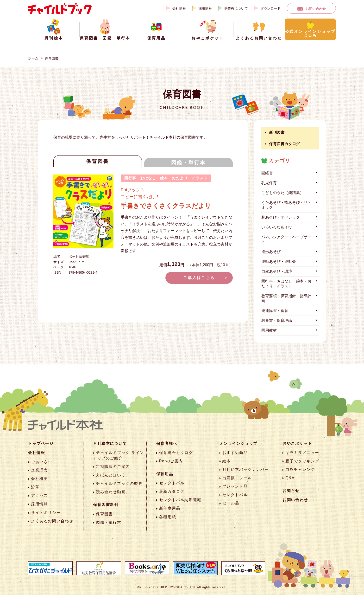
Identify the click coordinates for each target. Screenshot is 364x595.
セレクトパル (172, 483)
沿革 (35, 487)
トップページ (41, 443)
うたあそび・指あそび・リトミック (286, 205)
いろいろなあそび (277, 227)
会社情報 (179, 8)
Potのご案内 (171, 461)
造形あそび (271, 252)
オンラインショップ (238, 443)
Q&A (290, 478)
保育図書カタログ (284, 144)
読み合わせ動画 (111, 492)
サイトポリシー (46, 513)
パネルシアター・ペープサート (286, 239)
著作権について (236, 8)
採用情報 (205, 8)
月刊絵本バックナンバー (246, 469)
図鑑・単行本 (188, 162)
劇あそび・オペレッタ (281, 217)
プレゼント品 (235, 486)
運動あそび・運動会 (279, 262)
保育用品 (165, 474)
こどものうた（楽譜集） (282, 193)
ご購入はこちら (199, 278)
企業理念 (39, 470)
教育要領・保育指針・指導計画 (286, 298)
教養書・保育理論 (277, 320)
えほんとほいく (111, 475)
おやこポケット (297, 443)
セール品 (231, 503)
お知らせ (291, 491)
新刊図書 (277, 133)
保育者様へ (167, 443)
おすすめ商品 (235, 453)
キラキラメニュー (302, 453)
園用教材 (269, 330)
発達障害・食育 (275, 311)
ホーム (33, 58)
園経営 (267, 173)
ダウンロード (270, 8)
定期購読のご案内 (113, 467)
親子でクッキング (302, 461)
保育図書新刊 (106, 505)
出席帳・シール (237, 478)
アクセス (39, 495)
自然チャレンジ (300, 469)
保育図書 (52, 58)
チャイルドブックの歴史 (119, 483)
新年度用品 (170, 508)
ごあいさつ (42, 462)
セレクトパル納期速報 (180, 500)
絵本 (227, 461)
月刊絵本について (110, 443)
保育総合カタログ (176, 453)
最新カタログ (172, 491)
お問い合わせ (316, 9)
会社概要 (39, 479)
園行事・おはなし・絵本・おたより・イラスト (286, 284)
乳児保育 (269, 183)
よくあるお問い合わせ (52, 521)
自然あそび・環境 (277, 271)
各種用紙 (168, 517)
